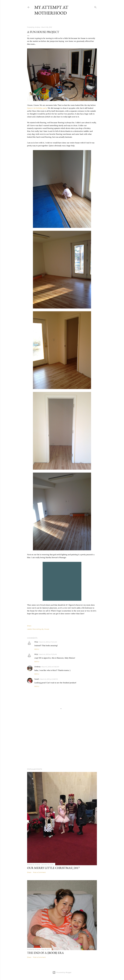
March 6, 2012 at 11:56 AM (50, 667)
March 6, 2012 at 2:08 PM (49, 679)
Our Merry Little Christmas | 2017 (53, 868)
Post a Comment (39, 872)
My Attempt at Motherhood (51, 10)
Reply (37, 649)
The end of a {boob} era (45, 953)
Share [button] (29, 626)
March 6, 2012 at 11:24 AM (48, 642)
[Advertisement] (62, 745)
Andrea (37, 667)
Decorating (37, 629)
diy (43, 629)
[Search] (95, 7)
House (47, 629)
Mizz (36, 642)
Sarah (37, 679)
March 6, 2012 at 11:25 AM (48, 654)
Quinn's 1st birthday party (37, 108)
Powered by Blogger (62, 972)
